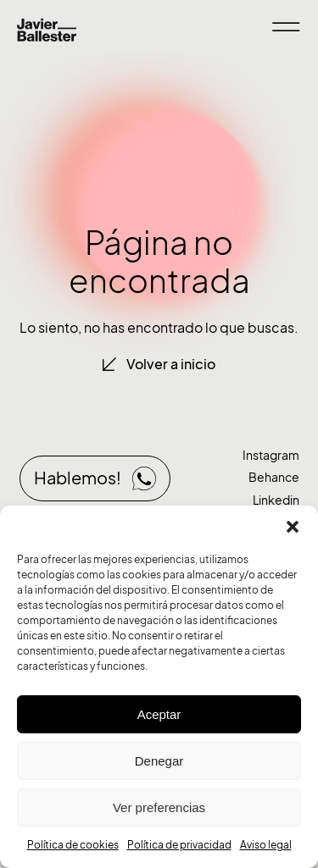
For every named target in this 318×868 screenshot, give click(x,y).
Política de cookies (73, 845)
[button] (293, 527)
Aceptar (159, 714)
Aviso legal (266, 845)
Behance (274, 477)
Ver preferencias (159, 807)
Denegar (159, 761)
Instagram (271, 455)
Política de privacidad (179, 845)
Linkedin (276, 500)
